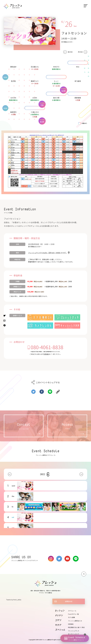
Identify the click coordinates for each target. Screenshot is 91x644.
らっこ (56, 81)
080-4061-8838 (47, 347)
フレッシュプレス (74, 631)
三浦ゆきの (35, 112)
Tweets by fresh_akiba (14, 600)
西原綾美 (78, 98)
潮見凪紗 (13, 67)
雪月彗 (13, 81)
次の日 (80, 52)
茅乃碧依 (78, 81)
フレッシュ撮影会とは (75, 621)
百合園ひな (35, 67)
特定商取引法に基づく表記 (76, 627)
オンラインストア (74, 634)
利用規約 (46, 354)
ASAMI (35, 98)
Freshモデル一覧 (73, 614)
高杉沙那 (56, 98)
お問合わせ (69, 601)
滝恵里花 (13, 112)
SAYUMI (13, 98)
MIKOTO (56, 67)
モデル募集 (71, 617)
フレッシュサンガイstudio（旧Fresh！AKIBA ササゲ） (48, 253)
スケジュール (72, 611)
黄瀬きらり (35, 81)
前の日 (70, 52)
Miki (78, 67)
